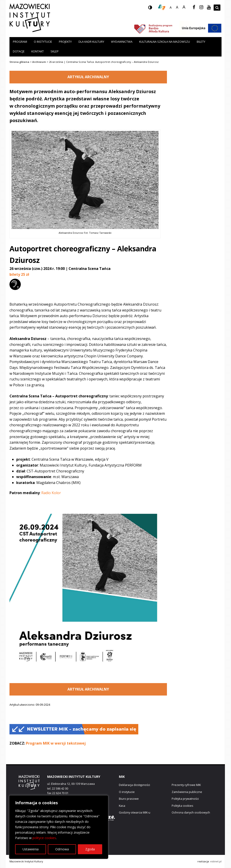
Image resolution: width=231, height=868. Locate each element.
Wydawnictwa (122, 42)
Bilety (201, 42)
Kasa (122, 806)
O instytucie (43, 42)
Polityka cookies (182, 806)
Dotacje (19, 51)
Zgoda (90, 849)
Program (20, 42)
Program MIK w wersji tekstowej (56, 743)
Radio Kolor (51, 493)
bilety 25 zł (19, 274)
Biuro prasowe (129, 799)
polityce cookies (44, 838)
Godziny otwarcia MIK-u (135, 812)
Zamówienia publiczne (187, 792)
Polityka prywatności (185, 799)
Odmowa (62, 849)
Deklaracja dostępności (134, 785)
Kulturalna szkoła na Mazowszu (165, 42)
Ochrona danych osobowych (191, 812)
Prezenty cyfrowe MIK (186, 785)
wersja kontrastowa (154, 9)
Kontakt (38, 51)
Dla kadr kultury (91, 42)
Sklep (55, 51)
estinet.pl (216, 861)
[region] (59, 827)
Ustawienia (31, 849)
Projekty (65, 42)
